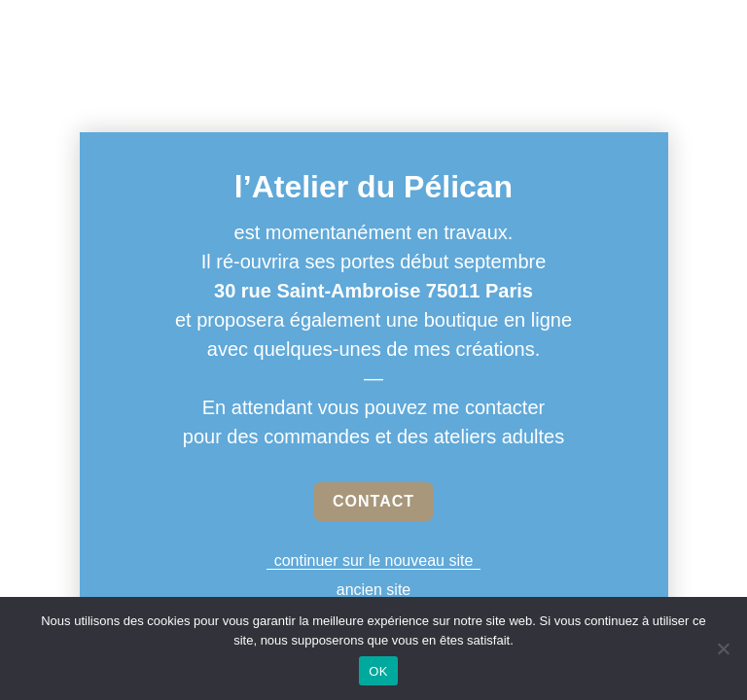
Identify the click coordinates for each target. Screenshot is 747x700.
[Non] (723, 648)
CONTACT (373, 501)
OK (378, 671)
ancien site (374, 590)
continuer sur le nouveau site (374, 560)
